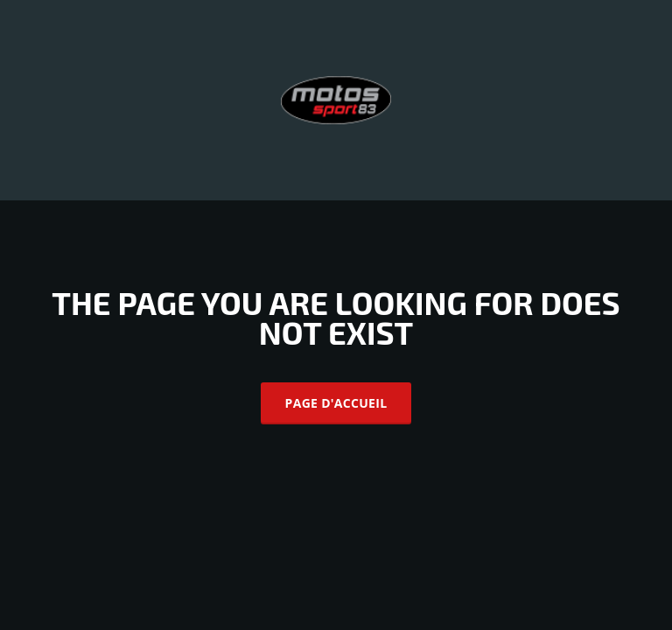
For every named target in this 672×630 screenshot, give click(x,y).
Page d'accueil (336, 403)
